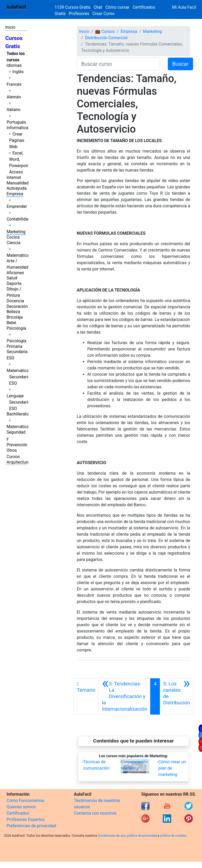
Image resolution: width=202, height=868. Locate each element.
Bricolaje (15, 317)
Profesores (79, 14)
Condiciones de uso (112, 836)
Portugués (16, 122)
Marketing (16, 232)
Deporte (14, 284)
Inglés (18, 72)
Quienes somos (21, 807)
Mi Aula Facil (184, 7)
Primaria (14, 346)
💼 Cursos (105, 31)
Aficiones (15, 273)
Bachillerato (18, 414)
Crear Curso (103, 14)
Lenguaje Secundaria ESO (18, 402)
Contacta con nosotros (95, 813)
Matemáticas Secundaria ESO (19, 377)
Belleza (13, 312)
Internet (14, 177)
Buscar (180, 64)
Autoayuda (17, 188)
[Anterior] (124, 696)
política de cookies (173, 836)
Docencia (15, 301)
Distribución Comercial (106, 38)
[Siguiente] (176, 696)
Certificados (18, 813)
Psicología (16, 328)
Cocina (13, 237)
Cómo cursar (118, 7)
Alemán (14, 97)
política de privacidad (142, 836)
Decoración (17, 306)
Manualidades (20, 183)
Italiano (14, 110)
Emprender (17, 206)
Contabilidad (18, 219)
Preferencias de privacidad (31, 826)
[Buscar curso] (118, 64)
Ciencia (14, 243)
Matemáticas (19, 255)
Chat (98, 7)
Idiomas (14, 65)
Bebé (11, 323)
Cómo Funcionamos (25, 801)
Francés (14, 84)
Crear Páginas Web (17, 140)
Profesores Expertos (26, 819)
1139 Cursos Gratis (73, 7)
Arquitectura (18, 462)
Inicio (10, 27)
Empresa (15, 194)
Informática (17, 128)
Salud (12, 278)
